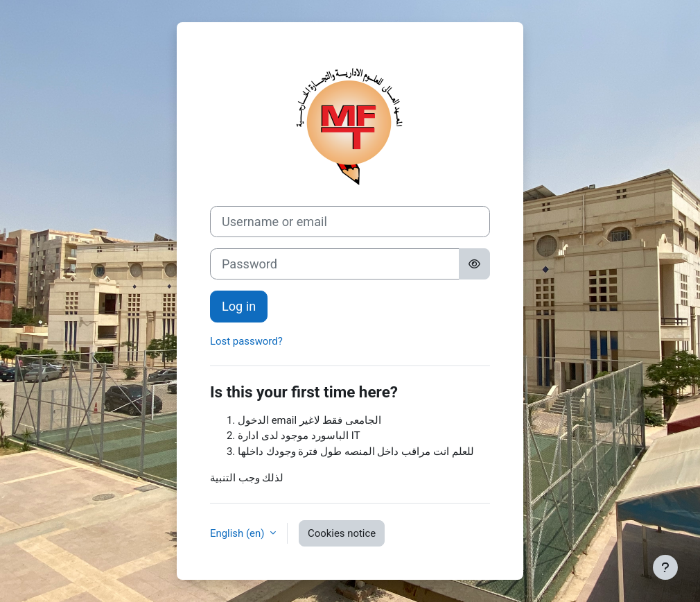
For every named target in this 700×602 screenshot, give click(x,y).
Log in (239, 306)
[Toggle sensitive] (474, 264)
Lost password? (246, 341)
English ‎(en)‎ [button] (238, 533)
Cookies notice (342, 533)
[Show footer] (665, 567)
